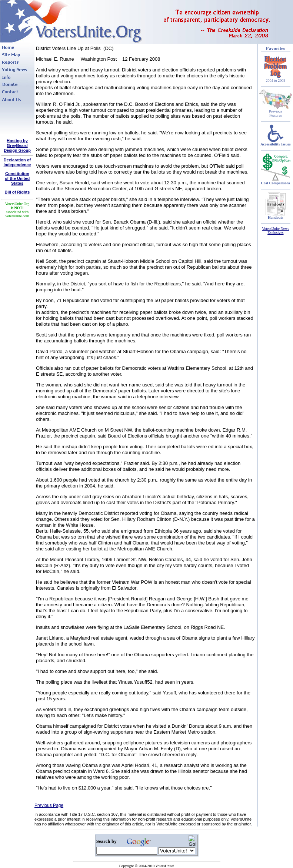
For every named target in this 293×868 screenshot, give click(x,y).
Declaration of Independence (17, 162)
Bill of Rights (17, 192)
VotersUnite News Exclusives (275, 231)
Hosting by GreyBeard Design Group (17, 145)
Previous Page (49, 805)
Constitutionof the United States (17, 178)
